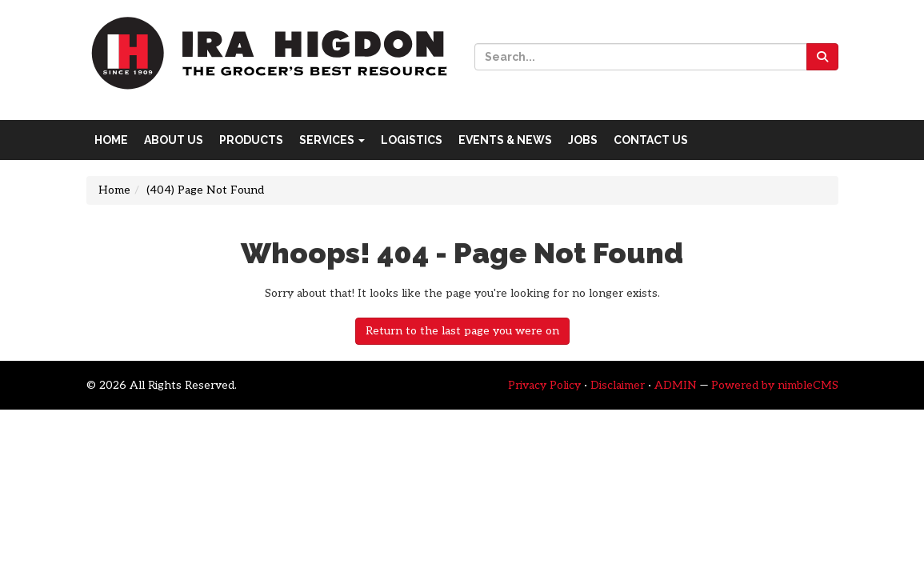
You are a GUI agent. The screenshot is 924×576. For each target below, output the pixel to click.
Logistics (412, 140)
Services (332, 140)
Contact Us (651, 140)
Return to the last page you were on (462, 331)
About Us (174, 140)
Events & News (505, 140)
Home (111, 140)
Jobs (583, 140)
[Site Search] (641, 57)
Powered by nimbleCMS (775, 385)
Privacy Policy (544, 385)
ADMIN (676, 385)
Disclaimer (618, 385)
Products (251, 140)
